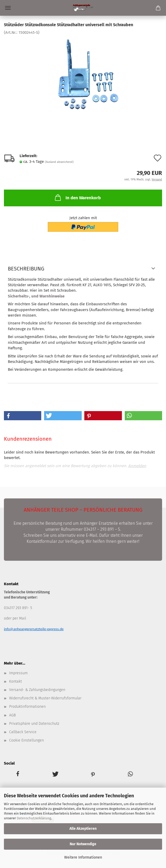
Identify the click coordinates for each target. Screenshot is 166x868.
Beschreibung (26, 269)
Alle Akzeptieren (83, 829)
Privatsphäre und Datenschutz (34, 724)
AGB (12, 715)
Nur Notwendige (83, 844)
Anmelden (137, 466)
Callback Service (23, 732)
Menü (8, 8)
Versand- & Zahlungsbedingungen (37, 690)
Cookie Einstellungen (26, 740)
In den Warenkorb (77, 197)
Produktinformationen (27, 707)
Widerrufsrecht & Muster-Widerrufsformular (45, 698)
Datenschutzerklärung (34, 818)
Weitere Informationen (83, 857)
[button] (23, 416)
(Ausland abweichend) (59, 162)
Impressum (18, 673)
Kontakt (16, 681)
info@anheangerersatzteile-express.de (34, 629)
